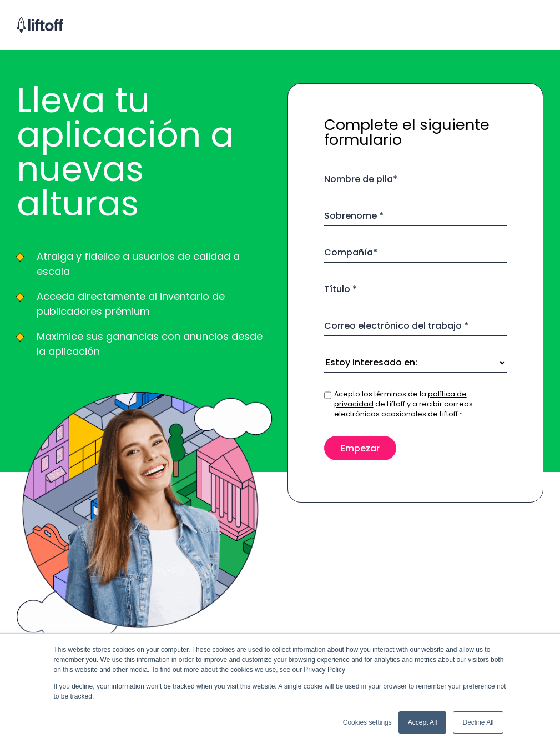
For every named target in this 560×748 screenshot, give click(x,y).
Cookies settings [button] (367, 722)
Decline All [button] (478, 722)
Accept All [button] (423, 722)
